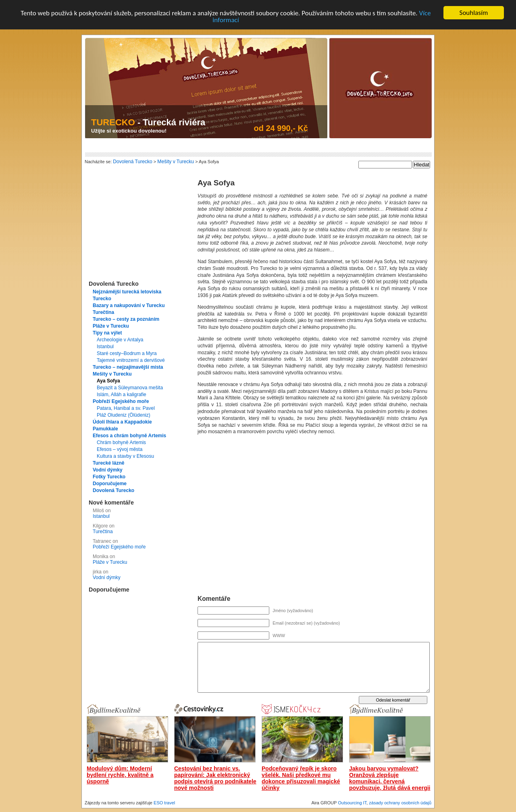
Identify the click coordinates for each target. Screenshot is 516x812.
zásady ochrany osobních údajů (400, 803)
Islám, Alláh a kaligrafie (122, 395)
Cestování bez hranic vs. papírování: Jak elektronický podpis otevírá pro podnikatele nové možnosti (215, 778)
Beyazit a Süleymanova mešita (130, 388)
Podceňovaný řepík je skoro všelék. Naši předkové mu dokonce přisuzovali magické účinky (301, 778)
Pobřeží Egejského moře (121, 401)
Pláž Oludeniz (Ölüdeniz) (124, 415)
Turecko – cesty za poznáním (126, 319)
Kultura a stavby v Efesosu (125, 456)
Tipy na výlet (107, 333)
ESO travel (164, 803)
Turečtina (103, 312)
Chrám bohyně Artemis (121, 442)
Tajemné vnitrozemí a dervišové (131, 360)
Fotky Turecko (109, 477)
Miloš (98, 511)
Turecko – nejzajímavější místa (128, 367)
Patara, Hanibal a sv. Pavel (126, 408)
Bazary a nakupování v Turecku (129, 305)
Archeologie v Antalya (120, 340)
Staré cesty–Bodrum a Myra (127, 353)
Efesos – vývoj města (120, 449)
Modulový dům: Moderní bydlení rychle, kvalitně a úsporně (120, 775)
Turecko (102, 299)
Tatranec (102, 541)
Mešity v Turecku (112, 374)
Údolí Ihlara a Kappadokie (122, 422)
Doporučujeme (110, 484)
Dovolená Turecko (113, 490)
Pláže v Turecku (111, 326)
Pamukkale (105, 429)
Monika (101, 557)
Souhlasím (474, 13)
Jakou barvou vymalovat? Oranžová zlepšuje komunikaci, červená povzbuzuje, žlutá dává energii (390, 778)
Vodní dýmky (108, 470)
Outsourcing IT (352, 803)
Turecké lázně (108, 463)
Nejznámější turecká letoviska (127, 292)
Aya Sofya (108, 381)
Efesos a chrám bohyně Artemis (129, 436)
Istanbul (105, 347)
